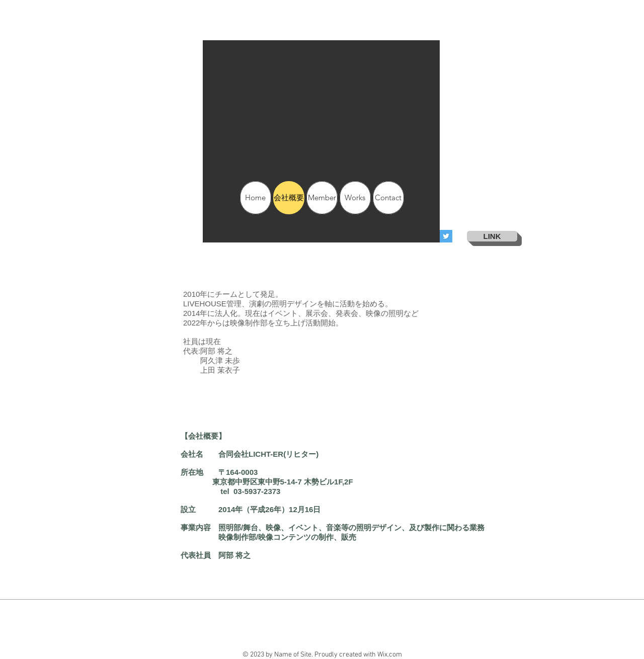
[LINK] (492, 236)
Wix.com (390, 655)
